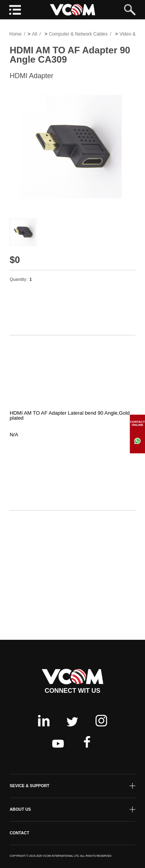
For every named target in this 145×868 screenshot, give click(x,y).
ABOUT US (20, 809)
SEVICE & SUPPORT (30, 786)
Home (15, 35)
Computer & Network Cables (78, 35)
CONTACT (20, 833)
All (35, 35)
